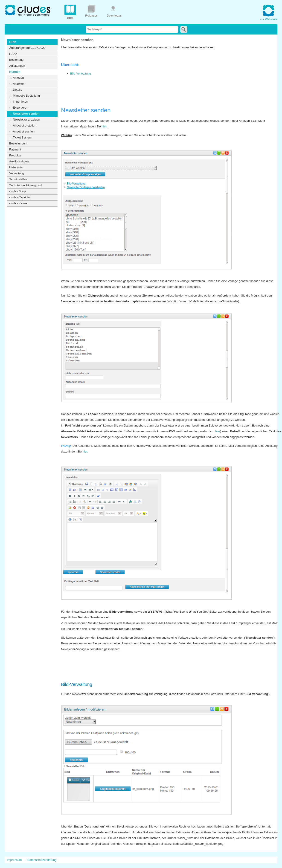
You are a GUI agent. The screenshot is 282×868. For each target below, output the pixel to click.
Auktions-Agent (19, 161)
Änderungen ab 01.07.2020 (27, 48)
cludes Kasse (18, 203)
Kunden (15, 72)
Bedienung (16, 60)
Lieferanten (17, 167)
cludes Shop (17, 191)
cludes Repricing (20, 197)
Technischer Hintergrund (25, 185)
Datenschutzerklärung (42, 860)
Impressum (14, 860)
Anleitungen (17, 66)
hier (104, 126)
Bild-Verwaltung (81, 74)
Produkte (15, 155)
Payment (15, 149)
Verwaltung (17, 173)
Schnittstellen (18, 179)
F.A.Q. (13, 54)
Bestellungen (18, 143)
